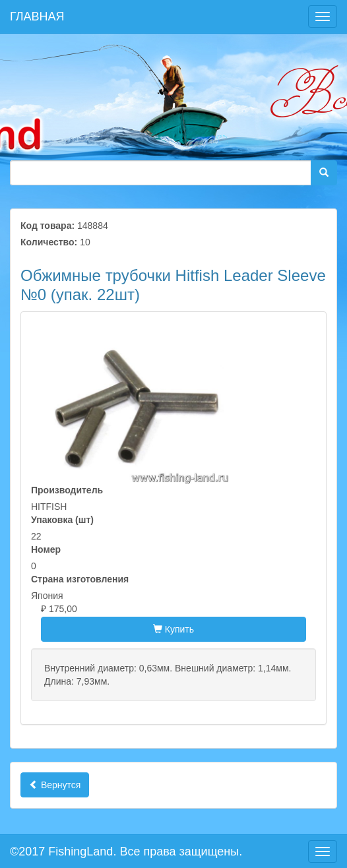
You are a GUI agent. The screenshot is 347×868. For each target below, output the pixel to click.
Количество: (49, 242)
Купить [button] (173, 629)
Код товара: (47, 226)
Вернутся (55, 785)
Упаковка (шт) (62, 520)
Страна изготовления (80, 579)
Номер (46, 549)
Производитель (67, 490)
